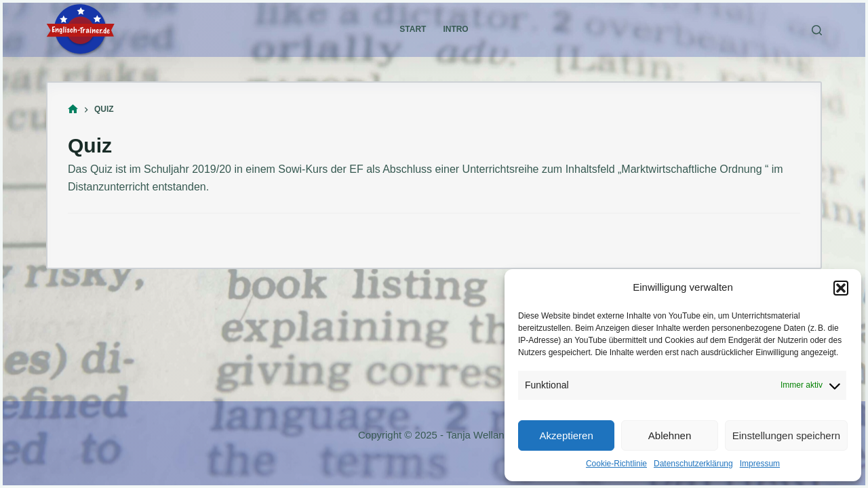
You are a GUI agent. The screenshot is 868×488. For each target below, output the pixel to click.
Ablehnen (670, 435)
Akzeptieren (567, 435)
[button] (841, 288)
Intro (455, 29)
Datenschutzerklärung (693, 464)
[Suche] (817, 30)
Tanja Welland (478, 435)
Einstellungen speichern (786, 435)
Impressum (760, 464)
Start (413, 29)
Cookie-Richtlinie (616, 464)
